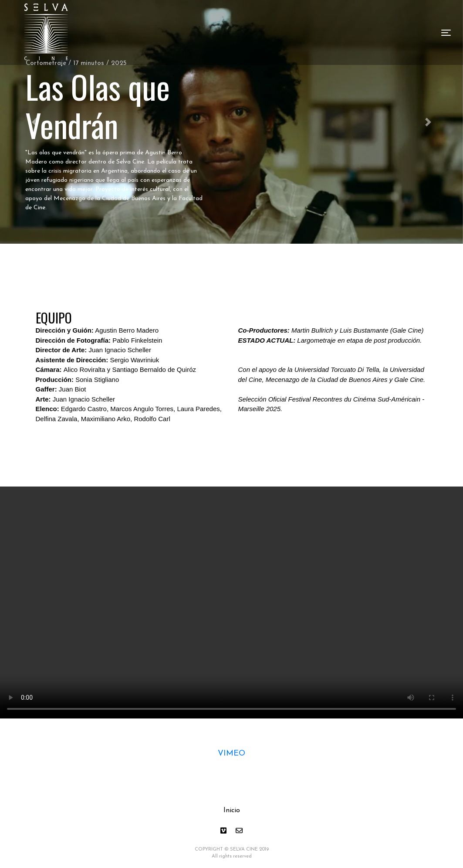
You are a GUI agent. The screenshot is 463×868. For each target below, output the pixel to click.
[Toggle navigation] (446, 33)
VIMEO (231, 754)
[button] (428, 122)
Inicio (232, 810)
